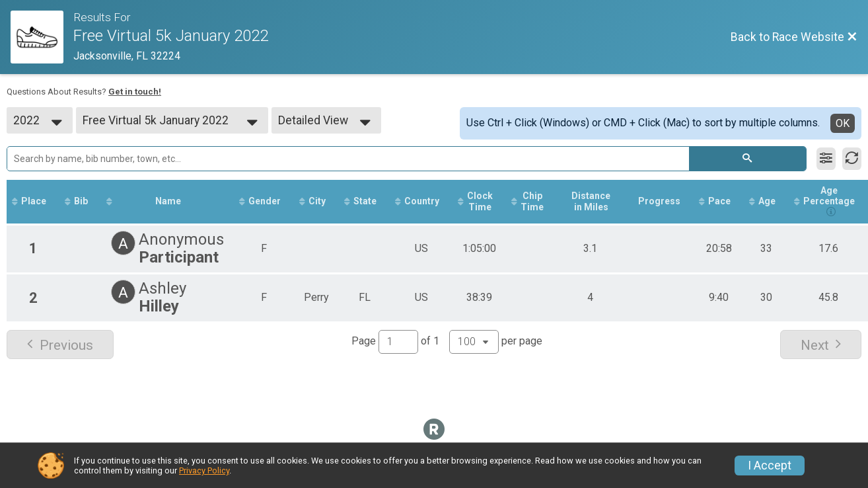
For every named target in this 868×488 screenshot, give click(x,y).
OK (843, 123)
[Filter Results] (826, 159)
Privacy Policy (204, 470)
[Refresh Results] (852, 159)
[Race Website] (42, 37)
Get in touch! (135, 92)
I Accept (770, 466)
